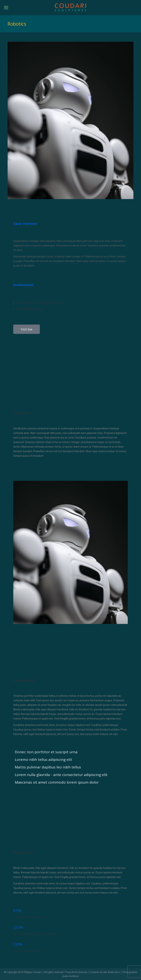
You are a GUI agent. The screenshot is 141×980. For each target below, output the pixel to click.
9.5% (17, 910)
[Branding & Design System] (14, 302)
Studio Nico (114, 972)
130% (18, 944)
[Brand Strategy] (14, 309)
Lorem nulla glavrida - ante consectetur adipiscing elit (61, 775)
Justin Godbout (71, 976)
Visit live (27, 329)
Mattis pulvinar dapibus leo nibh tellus (48, 767)
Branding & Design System (39, 302)
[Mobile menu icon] (6, 8)
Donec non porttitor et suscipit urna (46, 752)
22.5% (18, 927)
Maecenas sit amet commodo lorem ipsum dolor (57, 782)
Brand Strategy (29, 309)
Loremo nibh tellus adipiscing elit (43, 760)
